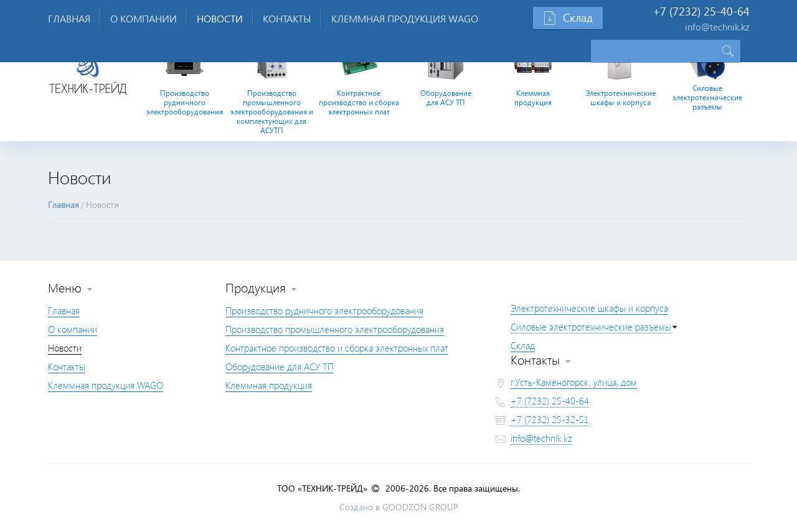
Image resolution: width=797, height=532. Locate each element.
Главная (69, 18)
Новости (220, 18)
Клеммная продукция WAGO (405, 18)
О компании (144, 18)
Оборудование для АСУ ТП (446, 98)
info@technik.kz (541, 438)
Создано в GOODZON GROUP (399, 507)
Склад (523, 345)
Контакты (287, 18)
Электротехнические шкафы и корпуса (620, 98)
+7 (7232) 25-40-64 (550, 401)
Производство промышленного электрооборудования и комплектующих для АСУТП (272, 112)
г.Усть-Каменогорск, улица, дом (574, 382)
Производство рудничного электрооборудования (185, 102)
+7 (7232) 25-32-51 (550, 419)
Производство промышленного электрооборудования (335, 329)
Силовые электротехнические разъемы (707, 97)
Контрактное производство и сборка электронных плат (359, 102)
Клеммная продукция (533, 98)
